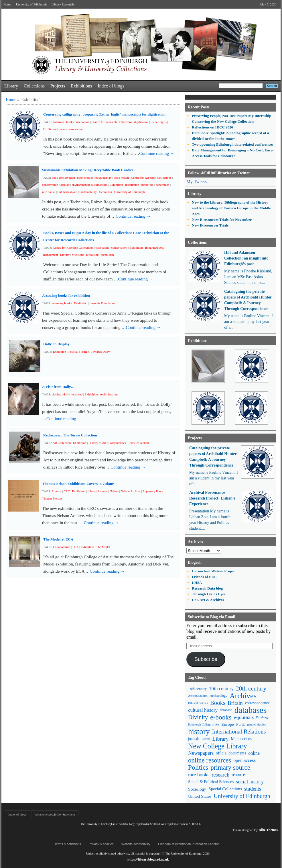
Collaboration (62, 547)
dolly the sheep (73, 394)
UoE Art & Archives (208, 600)
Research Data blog (207, 588)
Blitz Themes (268, 830)
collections (102, 247)
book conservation (78, 122)
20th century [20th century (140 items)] (251, 688)
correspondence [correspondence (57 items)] (257, 703)
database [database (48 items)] (226, 710)
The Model (103, 547)
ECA (75, 547)
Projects (58, 86)
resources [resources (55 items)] (239, 775)
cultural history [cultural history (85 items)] (203, 710)
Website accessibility (136, 844)
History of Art (97, 443)
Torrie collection (138, 443)
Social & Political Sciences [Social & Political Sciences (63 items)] (211, 782)
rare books (49, 192)
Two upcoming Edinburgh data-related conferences (233, 144)
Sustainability (88, 192)
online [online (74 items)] (254, 753)
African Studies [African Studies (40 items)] (198, 696)
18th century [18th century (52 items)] (197, 689)
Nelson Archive (131, 491)
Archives (58, 122)
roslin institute (109, 394)
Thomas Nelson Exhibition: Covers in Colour (78, 484)
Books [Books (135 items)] (218, 703)
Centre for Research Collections (112, 122)
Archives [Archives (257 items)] (243, 696)
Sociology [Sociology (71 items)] (197, 789)
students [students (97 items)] (253, 789)
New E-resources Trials (210, 225)
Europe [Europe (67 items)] (227, 724)
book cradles (85, 177)
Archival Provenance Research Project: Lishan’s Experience (212, 498)
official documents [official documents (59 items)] (231, 753)
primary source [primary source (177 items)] (230, 767)
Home (7, 4)
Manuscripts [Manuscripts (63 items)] (241, 739)
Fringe (85, 352)
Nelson (114, 491)
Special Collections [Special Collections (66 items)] (225, 789)
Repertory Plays (153, 491)
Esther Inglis (159, 122)
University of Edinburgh (31, 4)
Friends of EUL (204, 577)
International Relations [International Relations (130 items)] (239, 732)
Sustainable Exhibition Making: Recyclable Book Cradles (88, 170)
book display (103, 177)
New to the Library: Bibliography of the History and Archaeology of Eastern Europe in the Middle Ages (231, 208)
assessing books (62, 303)
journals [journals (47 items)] (194, 739)
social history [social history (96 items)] (250, 782)
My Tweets (197, 182)
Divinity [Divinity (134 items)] (198, 717)
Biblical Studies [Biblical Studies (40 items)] (198, 703)
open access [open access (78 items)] (244, 760)
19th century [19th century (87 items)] (221, 689)
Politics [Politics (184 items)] (198, 767)
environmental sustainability (89, 185)
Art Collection (62, 443)
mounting (147, 185)
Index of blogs (111, 86)
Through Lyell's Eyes (209, 594)
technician (105, 192)
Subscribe (206, 659)
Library (11, 86)
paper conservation (71, 129)
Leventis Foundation (103, 303)
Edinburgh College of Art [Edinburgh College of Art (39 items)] (204, 724)
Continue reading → (157, 153)
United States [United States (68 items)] (200, 796)
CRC (67, 491)
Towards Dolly (100, 352)
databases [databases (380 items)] (251, 710)
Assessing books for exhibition (66, 295)
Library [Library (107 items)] (221, 739)
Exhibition (50, 129)
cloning (57, 394)
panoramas (163, 185)
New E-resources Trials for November (222, 220)
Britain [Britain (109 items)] (235, 703)
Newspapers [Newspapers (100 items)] (201, 753)
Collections (34, 86)
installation (132, 185)
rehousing (92, 255)
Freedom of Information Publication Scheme (189, 844)
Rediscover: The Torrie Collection (70, 435)
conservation (50, 185)
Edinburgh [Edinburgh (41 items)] (263, 717)
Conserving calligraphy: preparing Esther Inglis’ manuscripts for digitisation (104, 114)
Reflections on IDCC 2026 (212, 127)
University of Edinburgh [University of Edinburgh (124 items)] (242, 796)
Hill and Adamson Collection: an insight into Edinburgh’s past (246, 258)
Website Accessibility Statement (55, 814)
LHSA (197, 583)
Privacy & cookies (101, 844)
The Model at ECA (58, 539)
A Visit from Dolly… (58, 387)
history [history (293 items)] (199, 732)
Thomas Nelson (52, 498)
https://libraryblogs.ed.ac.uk (148, 859)
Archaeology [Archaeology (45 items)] (219, 696)
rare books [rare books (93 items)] (199, 775)
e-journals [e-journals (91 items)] (244, 717)
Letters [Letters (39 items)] (206, 739)
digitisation (141, 122)
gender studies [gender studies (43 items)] (257, 724)
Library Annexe (97, 491)
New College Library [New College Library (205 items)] (218, 746)
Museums (78, 255)
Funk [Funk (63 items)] (240, 724)
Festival (73, 352)
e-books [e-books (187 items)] (221, 717)
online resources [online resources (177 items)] (210, 760)
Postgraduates (117, 443)
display (65, 185)
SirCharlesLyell (67, 192)
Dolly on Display (56, 344)
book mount (121, 177)
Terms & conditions (68, 844)
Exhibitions (81, 86)
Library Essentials (63, 4)
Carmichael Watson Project (214, 571)
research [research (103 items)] (220, 775)
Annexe (56, 491)
